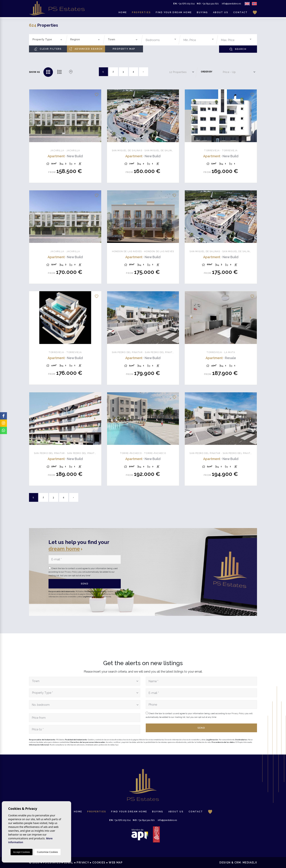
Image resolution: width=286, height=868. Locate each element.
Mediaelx (250, 863)
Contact (240, 13)
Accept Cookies (22, 852)
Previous (34, 116)
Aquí (117, 745)
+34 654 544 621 (208, 4)
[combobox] (47, 40)
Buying (202, 13)
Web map (116, 863)
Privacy (83, 863)
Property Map (124, 49)
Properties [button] (141, 13)
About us (221, 13)
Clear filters (48, 49)
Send (85, 584)
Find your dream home (174, 13)
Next (96, 116)
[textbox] (48, 39)
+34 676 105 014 (184, 4)
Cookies (99, 863)
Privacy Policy (71, 572)
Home (123, 13)
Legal (69, 863)
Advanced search (86, 49)
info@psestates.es (231, 4)
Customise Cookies (47, 852)
